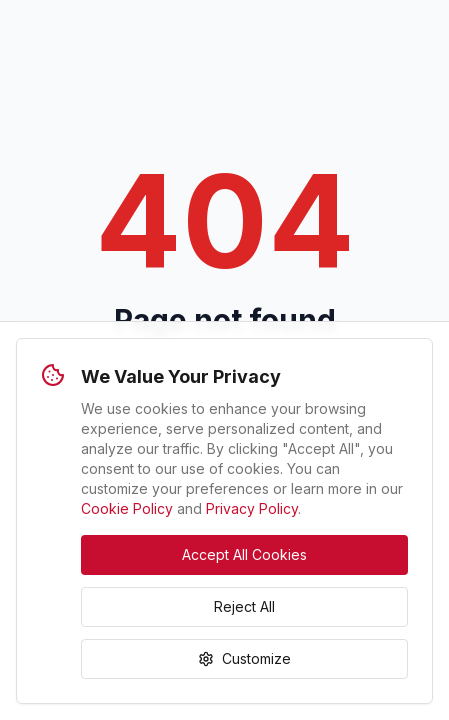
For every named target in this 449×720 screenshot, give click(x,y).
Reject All (244, 606)
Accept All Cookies (244, 554)
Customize (244, 658)
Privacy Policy (252, 508)
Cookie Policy (127, 508)
